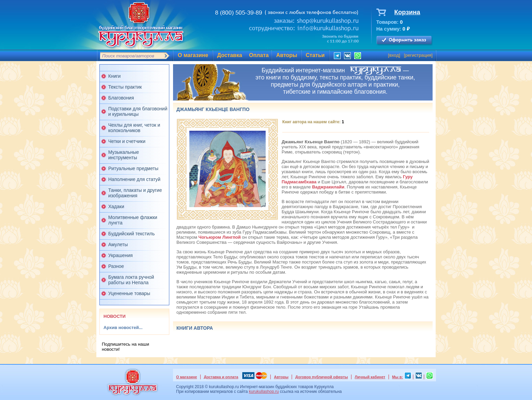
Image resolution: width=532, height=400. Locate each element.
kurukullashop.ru (264, 392)
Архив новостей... (123, 328)
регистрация (418, 55)
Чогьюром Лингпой (220, 237)
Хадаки (116, 206)
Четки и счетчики (127, 141)
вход (394, 55)
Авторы (287, 55)
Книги (115, 76)
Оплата (259, 55)
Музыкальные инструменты (124, 155)
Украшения (120, 255)
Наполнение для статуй (134, 179)
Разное (116, 266)
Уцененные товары (129, 293)
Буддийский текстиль (131, 234)
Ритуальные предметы (133, 168)
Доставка (230, 55)
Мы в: (398, 377)
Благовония (121, 98)
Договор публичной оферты (321, 377)
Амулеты (118, 244)
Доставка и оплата (221, 377)
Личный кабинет (370, 377)
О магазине (193, 55)
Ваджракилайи (328, 187)
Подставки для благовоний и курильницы (138, 111)
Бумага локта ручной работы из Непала (131, 280)
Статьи (315, 55)
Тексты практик (125, 87)
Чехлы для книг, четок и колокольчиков (134, 128)
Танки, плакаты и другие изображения (135, 193)
